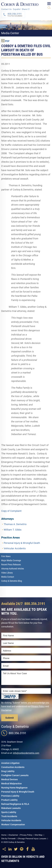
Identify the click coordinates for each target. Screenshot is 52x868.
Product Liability (9, 800)
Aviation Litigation (10, 763)
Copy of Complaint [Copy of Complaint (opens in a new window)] (11, 511)
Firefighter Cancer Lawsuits (15, 775)
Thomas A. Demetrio (15, 524)
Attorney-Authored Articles (13, 569)
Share (26, 9)
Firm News (6, 556)
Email (6, 666)
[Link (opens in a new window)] (10, 850)
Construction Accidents (13, 767)
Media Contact (8, 577)
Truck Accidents (9, 816)
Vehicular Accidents (15, 548)
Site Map (39, 835)
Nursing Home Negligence (14, 788)
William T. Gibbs (13, 530)
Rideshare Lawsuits (11, 808)
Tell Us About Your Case (15, 673)
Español (17, 9)
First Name (8, 636)
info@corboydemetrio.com (26, 753)
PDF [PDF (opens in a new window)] (7, 41)
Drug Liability (8, 771)
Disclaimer (6, 710)
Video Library (7, 573)
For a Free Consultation (14, 15)
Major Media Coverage (11, 560)
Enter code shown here (15, 691)
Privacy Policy (38, 706)
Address (7, 651)
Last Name (8, 643)
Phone (6, 658)
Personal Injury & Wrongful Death (22, 543)
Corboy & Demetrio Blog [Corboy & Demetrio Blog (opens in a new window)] (12, 581)
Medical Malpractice (11, 784)
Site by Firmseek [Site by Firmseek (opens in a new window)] (8, 839)
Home (4, 835)
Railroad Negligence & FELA (15, 804)
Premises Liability (10, 796)
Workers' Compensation (13, 824)
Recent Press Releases (11, 564)
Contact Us (6, 9)
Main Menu (49, 4)
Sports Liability (9, 812)
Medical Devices (9, 779)
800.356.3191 (35, 604)
